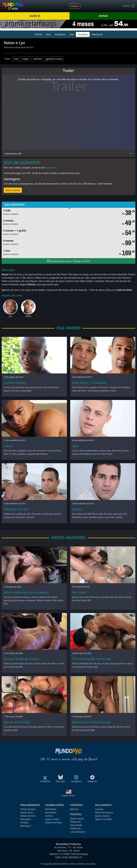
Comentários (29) (13, 154)
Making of (26, 826)
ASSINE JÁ (35, 16)
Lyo (10, 316)
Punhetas (83, 34)
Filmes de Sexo (28, 809)
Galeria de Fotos (54, 822)
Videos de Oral (28, 816)
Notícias (74, 809)
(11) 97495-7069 (67, 854)
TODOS (38, 34)
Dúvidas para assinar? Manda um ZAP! (69, 261)
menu (129, 6)
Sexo (48, 34)
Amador (25, 822)
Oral (72, 34)
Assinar (75, 6)
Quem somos (77, 818)
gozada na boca (54, 59)
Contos (49, 816)
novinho (37, 59)
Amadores (60, 34)
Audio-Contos (52, 819)
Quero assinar (13, 190)
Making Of (97, 34)
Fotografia (26, 819)
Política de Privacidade (76, 823)
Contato (99, 809)
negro (26, 59)
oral (16, 59)
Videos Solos (27, 813)
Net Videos (51, 809)
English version (69, 796)
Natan (28, 316)
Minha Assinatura (104, 813)
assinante (51, 168)
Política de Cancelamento (78, 830)
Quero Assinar (103, 816)
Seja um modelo (104, 819)
